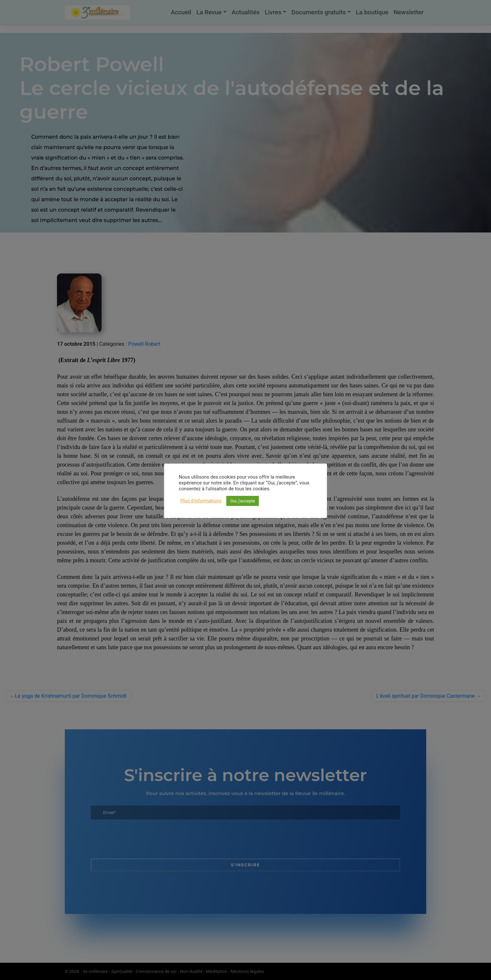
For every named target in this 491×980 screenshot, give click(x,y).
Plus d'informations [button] (201, 501)
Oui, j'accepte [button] (243, 501)
